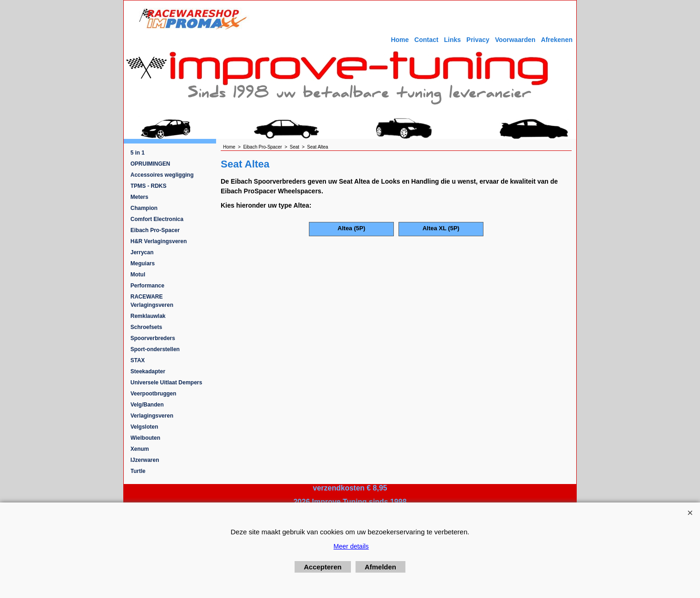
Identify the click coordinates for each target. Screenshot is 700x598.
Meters (140, 197)
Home (400, 40)
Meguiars (143, 263)
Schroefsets (147, 327)
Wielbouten (146, 438)
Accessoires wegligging (162, 175)
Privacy (478, 40)
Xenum (140, 449)
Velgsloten (145, 427)
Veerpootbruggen (154, 394)
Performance (148, 286)
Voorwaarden (515, 40)
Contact (426, 40)
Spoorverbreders (153, 338)
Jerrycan (142, 252)
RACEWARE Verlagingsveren (152, 301)
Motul (138, 275)
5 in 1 (138, 153)
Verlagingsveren (152, 416)
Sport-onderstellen (155, 349)
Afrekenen (557, 40)
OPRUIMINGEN (151, 164)
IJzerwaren (145, 460)
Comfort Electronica (157, 219)
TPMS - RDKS (149, 186)
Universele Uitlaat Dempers (166, 383)
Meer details (351, 546)
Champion (144, 208)
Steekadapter (148, 371)
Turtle (138, 471)
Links (452, 40)
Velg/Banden (147, 405)
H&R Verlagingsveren (159, 241)
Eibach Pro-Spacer (155, 230)
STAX (138, 360)
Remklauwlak (148, 316)
